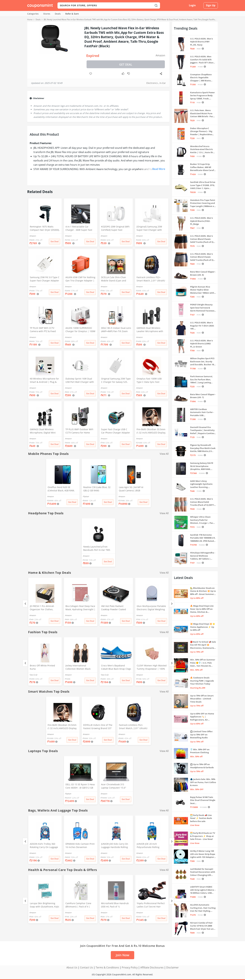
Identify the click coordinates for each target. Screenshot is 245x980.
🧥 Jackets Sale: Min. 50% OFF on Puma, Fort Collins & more (203, 782)
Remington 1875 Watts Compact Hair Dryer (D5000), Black (45, 229)
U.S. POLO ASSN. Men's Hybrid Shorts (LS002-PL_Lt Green (201, 344)
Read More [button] (159, 169)
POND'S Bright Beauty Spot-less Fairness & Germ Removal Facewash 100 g (203, 308)
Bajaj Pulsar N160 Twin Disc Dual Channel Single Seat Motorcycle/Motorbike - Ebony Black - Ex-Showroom (203, 800)
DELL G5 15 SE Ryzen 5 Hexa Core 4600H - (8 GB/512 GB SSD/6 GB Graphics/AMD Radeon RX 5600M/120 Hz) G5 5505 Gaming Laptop (80, 786)
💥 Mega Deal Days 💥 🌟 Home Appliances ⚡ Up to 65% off (203, 627)
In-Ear (163, 83)
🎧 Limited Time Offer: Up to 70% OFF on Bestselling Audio (202, 734)
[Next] (172, 604)
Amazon (160, 55)
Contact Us (86, 967)
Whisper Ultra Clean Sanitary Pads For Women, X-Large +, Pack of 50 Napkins (202, 520)
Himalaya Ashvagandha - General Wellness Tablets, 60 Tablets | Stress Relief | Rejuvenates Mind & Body (203, 556)
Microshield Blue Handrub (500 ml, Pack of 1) (115, 905)
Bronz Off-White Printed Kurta (42, 667)
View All (164, 454)
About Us (72, 967)
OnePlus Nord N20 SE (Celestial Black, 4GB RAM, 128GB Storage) (61, 489)
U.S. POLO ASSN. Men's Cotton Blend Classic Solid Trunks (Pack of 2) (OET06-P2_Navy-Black (202, 239)
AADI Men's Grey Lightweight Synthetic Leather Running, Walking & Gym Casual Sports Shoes (201, 484)
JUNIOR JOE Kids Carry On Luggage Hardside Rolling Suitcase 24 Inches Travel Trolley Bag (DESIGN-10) (115, 846)
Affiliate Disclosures (152, 967)
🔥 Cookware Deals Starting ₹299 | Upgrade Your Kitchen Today (202, 681)
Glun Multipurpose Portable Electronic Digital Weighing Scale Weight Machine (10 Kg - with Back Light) (152, 608)
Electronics (152, 83)
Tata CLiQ (33, 675)
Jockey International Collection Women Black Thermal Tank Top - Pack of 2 (81, 667)
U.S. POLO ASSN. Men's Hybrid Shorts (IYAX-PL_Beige (201, 221)
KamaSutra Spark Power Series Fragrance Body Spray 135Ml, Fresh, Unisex (202, 96)
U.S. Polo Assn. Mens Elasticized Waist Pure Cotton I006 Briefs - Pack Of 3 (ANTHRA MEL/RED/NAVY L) (202, 113)
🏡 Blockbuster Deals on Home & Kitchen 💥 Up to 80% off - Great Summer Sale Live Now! (203, 591)
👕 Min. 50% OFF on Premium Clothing (200, 751)
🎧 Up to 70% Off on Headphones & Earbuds (202, 766)
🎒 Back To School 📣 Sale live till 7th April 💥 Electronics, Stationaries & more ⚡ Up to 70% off (203, 645)
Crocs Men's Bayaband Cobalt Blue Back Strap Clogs (116, 667)
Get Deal (126, 64)
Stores (47, 14)
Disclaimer (172, 967)
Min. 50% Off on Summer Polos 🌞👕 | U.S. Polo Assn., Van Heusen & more (203, 663)
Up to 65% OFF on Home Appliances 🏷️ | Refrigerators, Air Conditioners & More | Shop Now (202, 717)
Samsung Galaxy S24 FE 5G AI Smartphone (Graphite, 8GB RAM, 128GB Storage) (202, 466)
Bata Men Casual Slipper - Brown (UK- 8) (203, 273)
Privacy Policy (130, 967)
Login (192, 5)
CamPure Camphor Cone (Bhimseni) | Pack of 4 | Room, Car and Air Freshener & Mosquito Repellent (81, 905)
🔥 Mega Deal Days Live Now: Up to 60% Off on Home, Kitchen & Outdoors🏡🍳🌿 (202, 609)
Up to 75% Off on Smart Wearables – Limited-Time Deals (202, 699)
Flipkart (86, 496)
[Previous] (25, 604)
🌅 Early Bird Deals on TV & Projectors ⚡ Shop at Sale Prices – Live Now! (203, 836)
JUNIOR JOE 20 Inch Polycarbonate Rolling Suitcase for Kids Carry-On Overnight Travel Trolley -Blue (151, 846)
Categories (33, 14)
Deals (58, 14)
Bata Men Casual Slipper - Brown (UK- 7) (203, 396)
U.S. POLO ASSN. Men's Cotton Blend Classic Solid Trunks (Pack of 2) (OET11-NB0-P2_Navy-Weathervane (202, 257)
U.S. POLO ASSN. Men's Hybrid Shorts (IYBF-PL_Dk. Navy (201, 42)
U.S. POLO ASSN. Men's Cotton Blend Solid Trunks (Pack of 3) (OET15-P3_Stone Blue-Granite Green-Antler (203, 502)
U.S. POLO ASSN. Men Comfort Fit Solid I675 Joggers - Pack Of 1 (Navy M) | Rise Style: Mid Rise (202, 60)
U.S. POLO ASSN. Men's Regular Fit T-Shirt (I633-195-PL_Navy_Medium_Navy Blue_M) (202, 326)
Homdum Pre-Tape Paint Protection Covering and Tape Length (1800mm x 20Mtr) (203, 203)
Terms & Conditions (107, 967)
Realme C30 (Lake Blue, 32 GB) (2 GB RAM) (97, 489)
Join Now (122, 955)
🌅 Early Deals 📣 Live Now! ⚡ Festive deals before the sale (201, 818)
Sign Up (211, 5)
